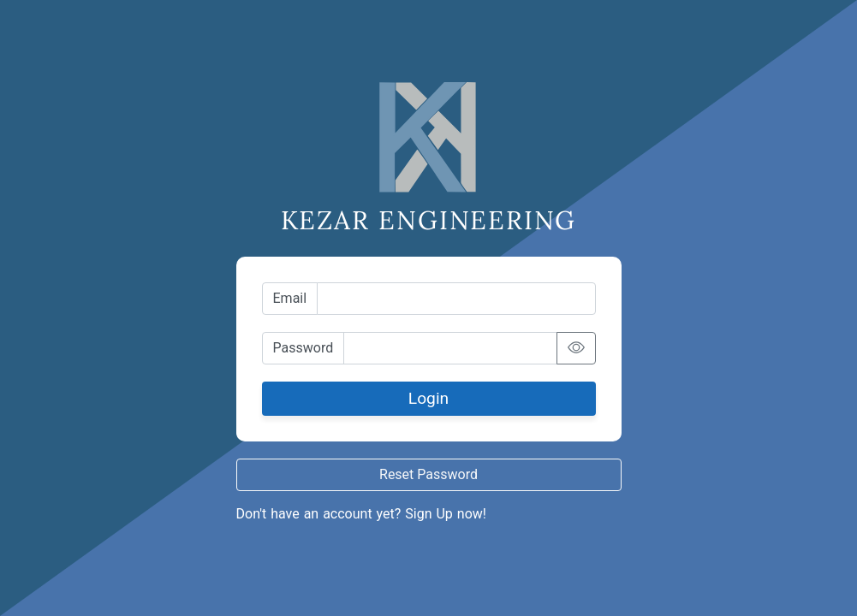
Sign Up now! (446, 514)
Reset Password (428, 474)
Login (428, 398)
